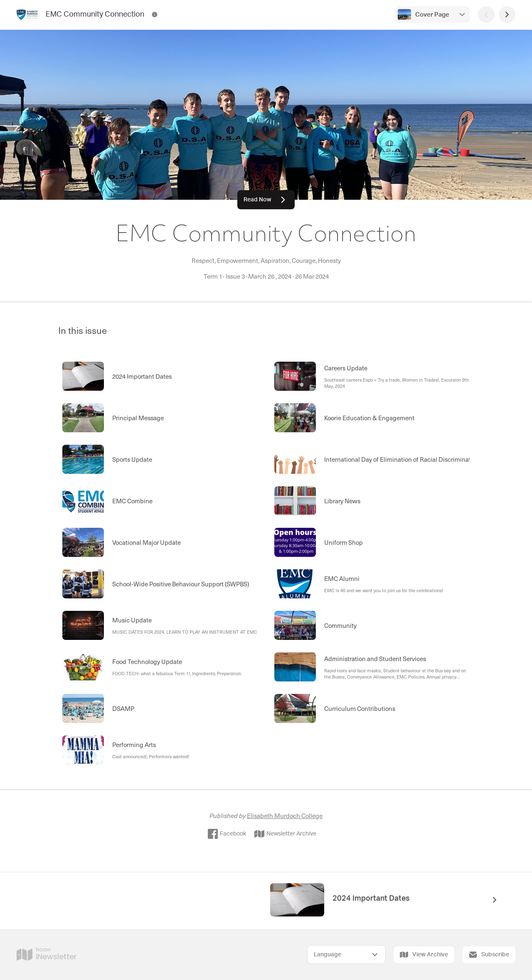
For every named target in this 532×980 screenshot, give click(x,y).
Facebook (227, 834)
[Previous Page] (486, 15)
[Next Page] (507, 15)
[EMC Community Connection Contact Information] (155, 15)
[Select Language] (346, 954)
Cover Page (432, 15)
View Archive (424, 955)
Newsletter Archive (285, 834)
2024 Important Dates (371, 899)
